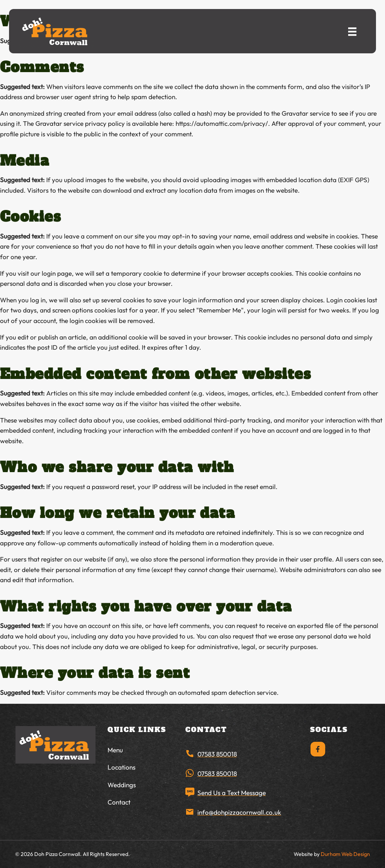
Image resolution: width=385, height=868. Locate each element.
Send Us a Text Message (232, 793)
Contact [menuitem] (119, 802)
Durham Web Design (345, 854)
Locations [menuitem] (121, 767)
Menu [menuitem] (115, 750)
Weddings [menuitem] (122, 785)
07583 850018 (217, 754)
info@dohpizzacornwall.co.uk (239, 812)
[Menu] (352, 31)
